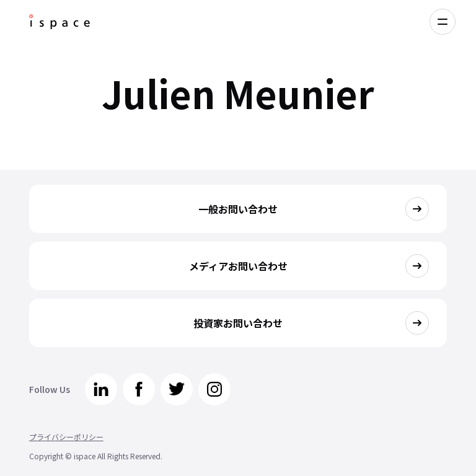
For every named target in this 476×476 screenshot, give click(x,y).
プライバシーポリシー (66, 437)
